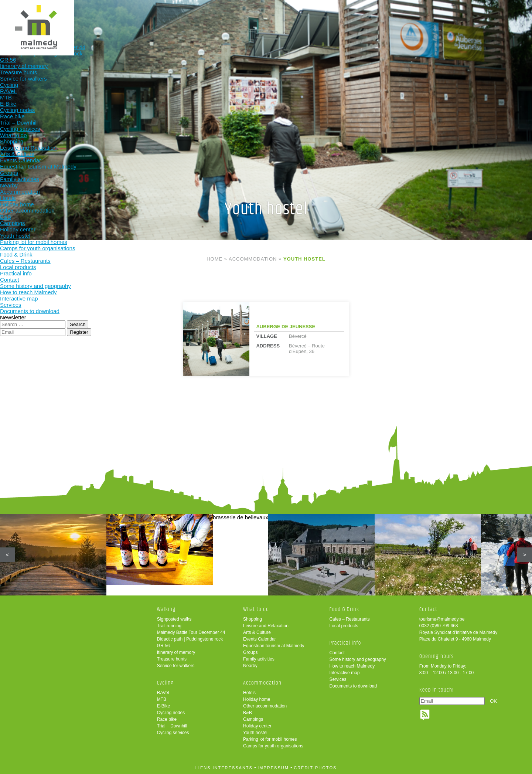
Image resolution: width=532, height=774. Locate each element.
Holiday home (257, 699)
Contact (337, 653)
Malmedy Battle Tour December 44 (191, 632)
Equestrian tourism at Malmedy (274, 646)
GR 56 (163, 646)
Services (338, 679)
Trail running (169, 626)
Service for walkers (176, 666)
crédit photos (315, 768)
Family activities (259, 659)
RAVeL (164, 693)
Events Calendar (260, 639)
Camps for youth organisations (273, 746)
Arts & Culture (257, 632)
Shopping (253, 619)
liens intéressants (224, 768)
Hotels (249, 693)
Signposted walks (174, 619)
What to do (252, 18)
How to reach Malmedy (352, 666)
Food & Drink (349, 18)
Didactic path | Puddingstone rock (190, 639)
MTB (162, 699)
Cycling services (173, 733)
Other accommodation (265, 706)
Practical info (397, 18)
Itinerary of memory (176, 652)
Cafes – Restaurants (349, 619)
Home (214, 259)
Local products (344, 626)
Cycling (204, 18)
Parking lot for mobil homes (270, 739)
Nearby (250, 666)
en (504, 12)
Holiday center (257, 726)
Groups (250, 652)
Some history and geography (357, 659)
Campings (253, 719)
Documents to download (353, 686)
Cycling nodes (171, 713)
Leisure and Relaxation (266, 626)
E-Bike (163, 706)
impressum (273, 768)
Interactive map (344, 673)
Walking (155, 18)
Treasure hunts (172, 659)
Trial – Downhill (172, 726)
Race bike (167, 719)
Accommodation (300, 18)
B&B (248, 713)
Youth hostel (255, 733)
